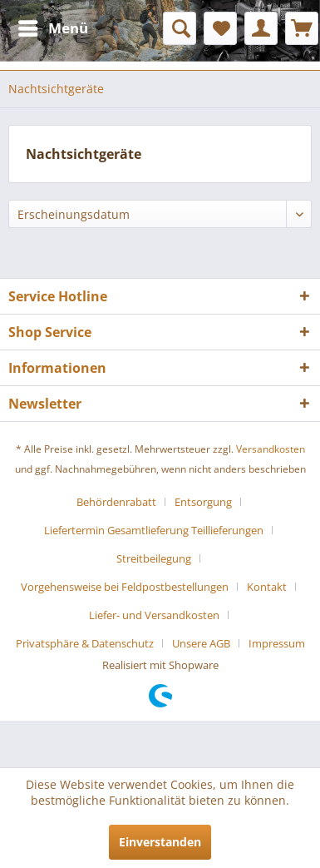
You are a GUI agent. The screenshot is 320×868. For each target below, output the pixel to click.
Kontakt (267, 587)
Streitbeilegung (154, 558)
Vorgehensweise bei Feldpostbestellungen (125, 587)
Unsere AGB (201, 643)
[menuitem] (52, 28)
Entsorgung (203, 502)
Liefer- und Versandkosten (154, 615)
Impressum (277, 643)
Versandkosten (271, 449)
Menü (53, 26)
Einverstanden (160, 842)
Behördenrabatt (116, 502)
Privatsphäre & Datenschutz (85, 643)
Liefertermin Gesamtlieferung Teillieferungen (154, 530)
